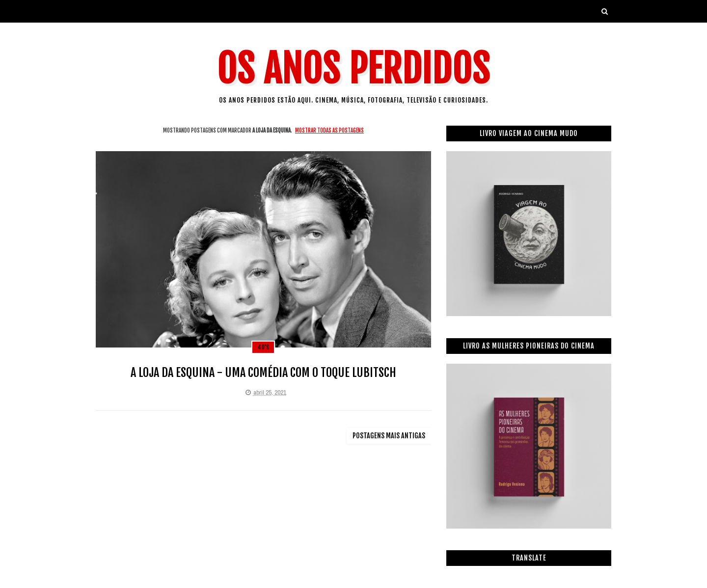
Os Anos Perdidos (353, 69)
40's (263, 347)
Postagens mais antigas (389, 436)
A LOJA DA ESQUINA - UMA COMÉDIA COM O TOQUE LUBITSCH (263, 373)
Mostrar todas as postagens (329, 131)
